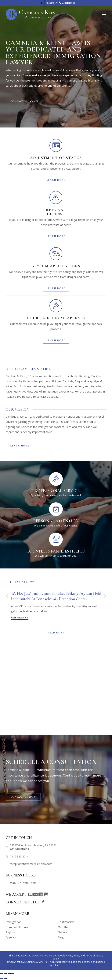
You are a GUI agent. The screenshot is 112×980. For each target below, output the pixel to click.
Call (64, 3)
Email (72, 3)
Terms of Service (94, 956)
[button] (25, 101)
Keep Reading (20, 618)
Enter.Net (58, 965)
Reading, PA (49, 3)
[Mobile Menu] (104, 14)
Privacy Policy (73, 956)
